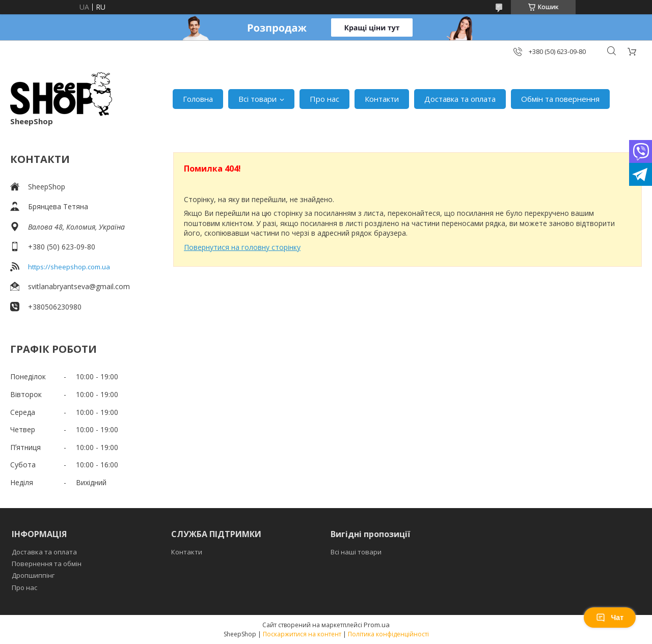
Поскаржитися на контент (302, 634)
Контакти (382, 99)
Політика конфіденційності (388, 634)
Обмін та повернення (560, 99)
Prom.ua (377, 625)
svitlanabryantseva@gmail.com (79, 286)
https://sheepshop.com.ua (69, 267)
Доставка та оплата (460, 99)
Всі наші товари (356, 552)
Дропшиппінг (33, 575)
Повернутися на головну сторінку (242, 247)
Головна (198, 99)
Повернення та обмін (47, 564)
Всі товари (257, 99)
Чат (610, 618)
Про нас (324, 99)
